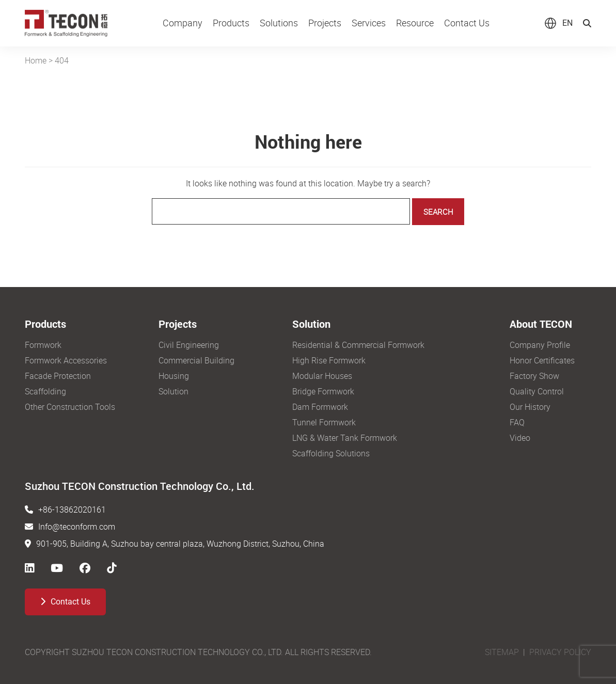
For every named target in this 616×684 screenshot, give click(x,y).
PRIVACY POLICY (560, 652)
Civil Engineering (189, 345)
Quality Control (537, 391)
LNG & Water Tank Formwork (345, 438)
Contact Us (65, 602)
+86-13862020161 (72, 510)
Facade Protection (58, 376)
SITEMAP (502, 652)
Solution (173, 391)
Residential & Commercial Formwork (358, 345)
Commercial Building (196, 360)
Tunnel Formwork (324, 422)
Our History (530, 407)
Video (520, 438)
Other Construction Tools (70, 407)
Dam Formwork (320, 407)
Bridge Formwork (323, 391)
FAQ (517, 422)
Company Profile (540, 345)
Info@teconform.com (77, 527)
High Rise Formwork (329, 360)
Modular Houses (322, 376)
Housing (174, 376)
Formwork (43, 345)
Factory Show (534, 376)
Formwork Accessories (66, 360)
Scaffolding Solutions (331, 453)
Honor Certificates (542, 360)
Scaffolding (45, 391)
